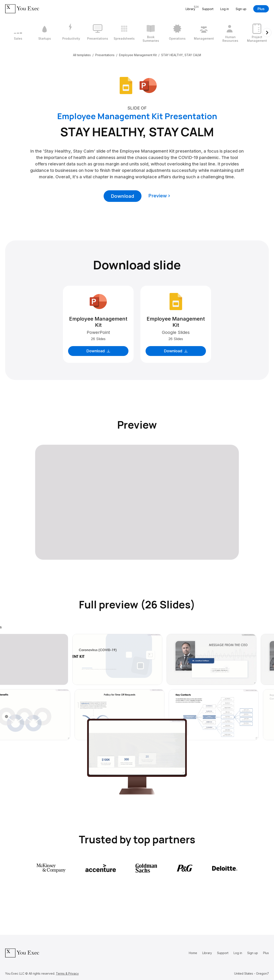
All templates (82, 55)
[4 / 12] (98, 33)
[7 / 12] (177, 33)
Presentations (105, 55)
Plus (261, 9)
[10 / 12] (257, 33)
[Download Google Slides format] (126, 85)
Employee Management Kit (138, 55)
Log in (225, 9)
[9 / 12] (230, 33)
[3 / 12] (71, 33)
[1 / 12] (18, 33)
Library (207, 953)
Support (208, 9)
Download (123, 196)
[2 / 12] (45, 33)
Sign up (241, 9)
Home (193, 953)
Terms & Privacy (67, 973)
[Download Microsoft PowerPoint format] (148, 85)
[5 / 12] (124, 33)
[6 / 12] (151, 33)
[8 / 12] (204, 33)
